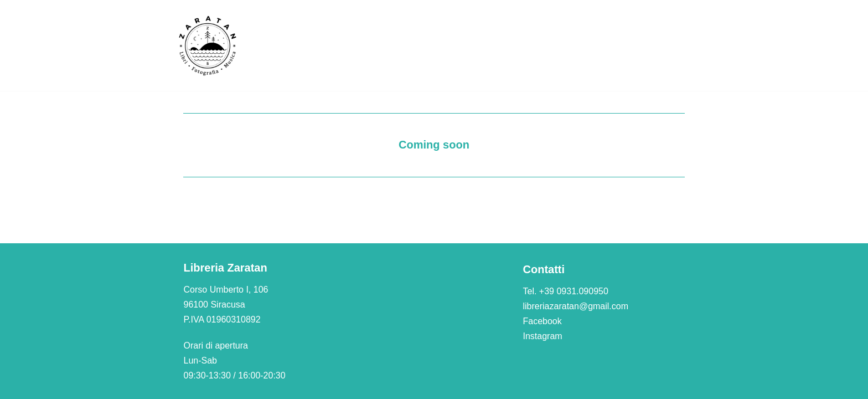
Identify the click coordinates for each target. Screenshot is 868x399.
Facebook (542, 321)
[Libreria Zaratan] (208, 45)
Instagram (543, 336)
